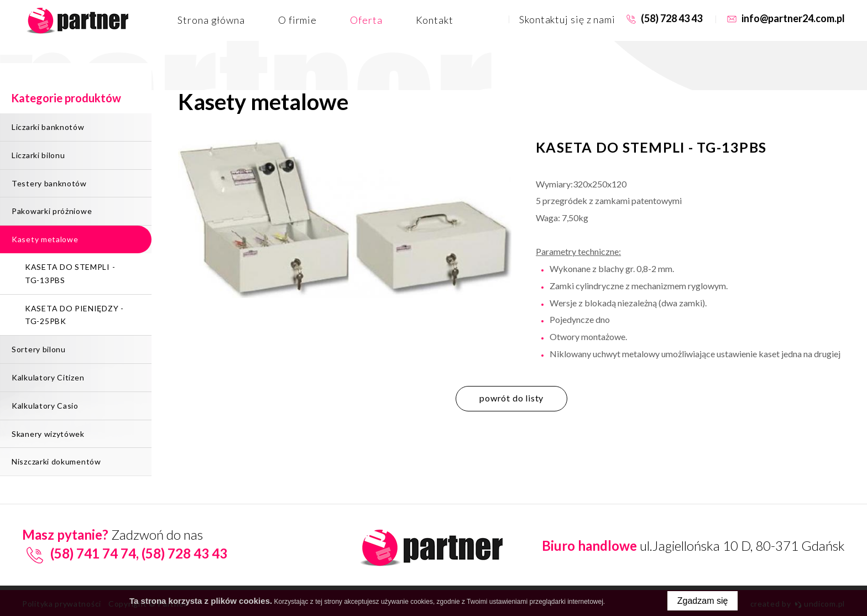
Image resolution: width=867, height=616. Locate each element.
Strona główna (211, 20)
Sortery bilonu (39, 349)
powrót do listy (511, 398)
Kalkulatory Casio (45, 406)
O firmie (297, 20)
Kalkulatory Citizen (48, 377)
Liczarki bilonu (38, 155)
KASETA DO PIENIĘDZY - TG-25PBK (74, 315)
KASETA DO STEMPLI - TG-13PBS (70, 273)
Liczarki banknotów (48, 127)
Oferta (366, 20)
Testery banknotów (49, 183)
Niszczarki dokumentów (56, 461)
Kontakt (435, 20)
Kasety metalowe (45, 239)
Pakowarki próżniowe (52, 211)
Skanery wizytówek (48, 434)
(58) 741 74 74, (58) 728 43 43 (125, 553)
